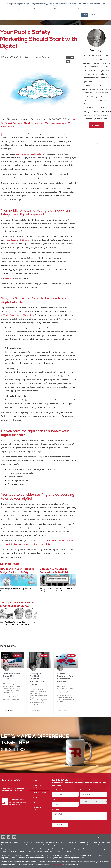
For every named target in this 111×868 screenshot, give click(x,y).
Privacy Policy (37, 809)
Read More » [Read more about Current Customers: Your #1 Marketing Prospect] (63, 711)
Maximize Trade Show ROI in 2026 (11, 676)
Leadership (36, 57)
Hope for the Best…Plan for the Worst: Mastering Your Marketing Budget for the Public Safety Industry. (39, 123)
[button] (68, 58)
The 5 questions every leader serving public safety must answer (17, 606)
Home (35, 781)
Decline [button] (93, 15)
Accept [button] (85, 15)
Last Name (85, 790)
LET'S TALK (60, 780)
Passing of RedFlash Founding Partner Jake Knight (37, 679)
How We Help (40, 787)
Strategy (46, 57)
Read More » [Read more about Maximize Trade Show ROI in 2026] (9, 711)
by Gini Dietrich (18, 240)
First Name (57, 790)
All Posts (96, 125)
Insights (26, 57)
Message (56, 810)
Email (55, 800)
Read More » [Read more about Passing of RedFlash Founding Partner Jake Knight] (36, 711)
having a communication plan (29, 154)
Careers (37, 803)
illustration (10, 278)
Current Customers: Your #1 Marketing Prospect (65, 678)
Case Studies (39, 793)
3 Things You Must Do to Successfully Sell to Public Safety (54, 572)
